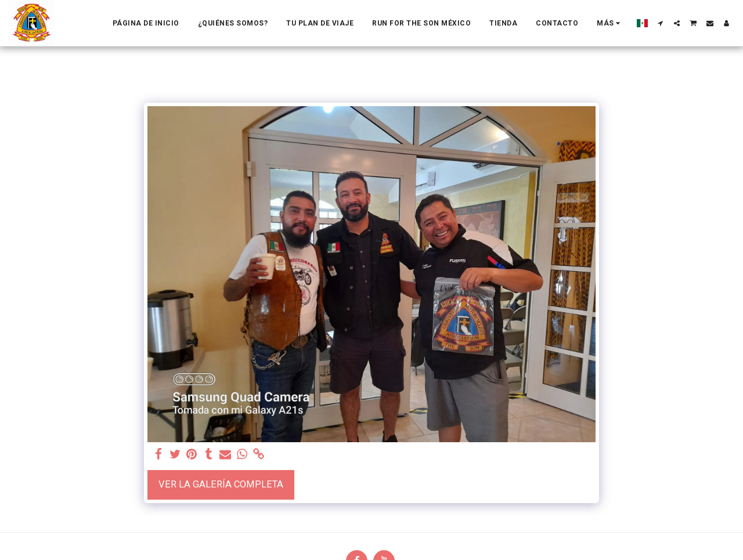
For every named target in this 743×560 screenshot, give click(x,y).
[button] (661, 23)
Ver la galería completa (221, 484)
